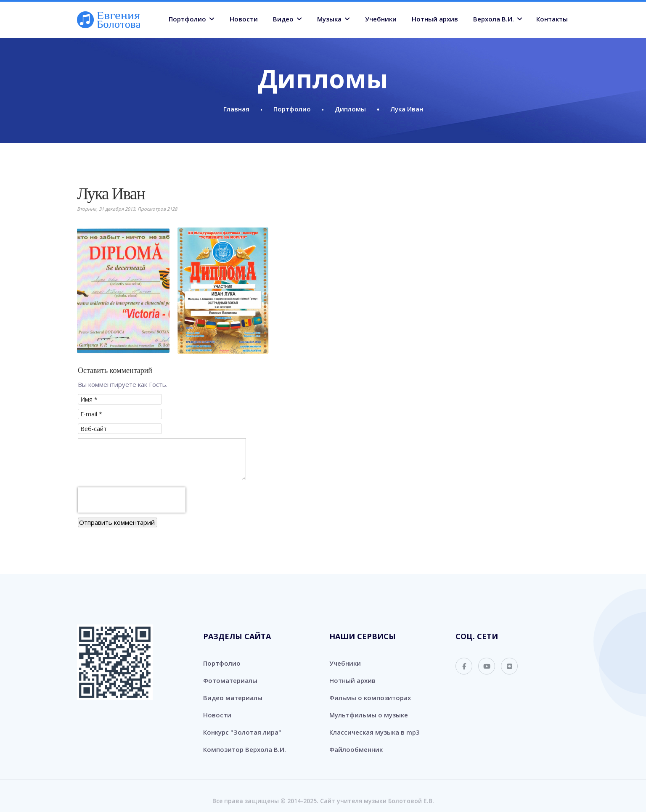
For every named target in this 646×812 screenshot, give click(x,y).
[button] (123, 291)
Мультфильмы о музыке (369, 715)
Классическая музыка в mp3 (375, 732)
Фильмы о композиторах (370, 698)
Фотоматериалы (230, 680)
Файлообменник (356, 749)
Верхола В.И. (494, 19)
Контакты (552, 19)
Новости (244, 19)
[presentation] (132, 500)
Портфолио (187, 19)
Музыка (329, 19)
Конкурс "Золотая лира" (242, 732)
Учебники (381, 19)
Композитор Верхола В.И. (245, 749)
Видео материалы (233, 698)
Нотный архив (435, 19)
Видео (283, 19)
